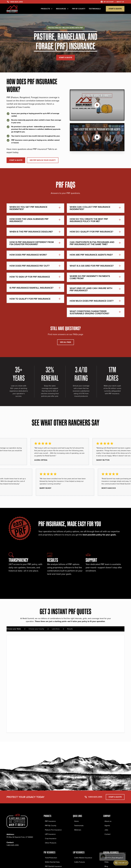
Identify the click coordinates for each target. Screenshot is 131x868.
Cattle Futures (80, 862)
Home (76, 821)
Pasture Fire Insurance (53, 830)
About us (108, 821)
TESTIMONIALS (95, 9)
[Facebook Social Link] (8, 852)
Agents (107, 826)
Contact (107, 834)
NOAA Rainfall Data (52, 862)
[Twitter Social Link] (18, 852)
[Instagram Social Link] (13, 852)
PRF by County (79, 9)
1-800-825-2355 (13, 845)
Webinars (78, 830)
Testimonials (79, 826)
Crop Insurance (51, 838)
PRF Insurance (50, 821)
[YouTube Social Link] (27, 852)
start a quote (115, 9)
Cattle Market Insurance (83, 858)
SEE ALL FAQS (66, 342)
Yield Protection (51, 858)
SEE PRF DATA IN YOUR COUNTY (43, 160)
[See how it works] (97, 105)
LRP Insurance (50, 834)
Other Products (51, 843)
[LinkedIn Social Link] (22, 852)
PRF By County (51, 826)
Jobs (106, 830)
